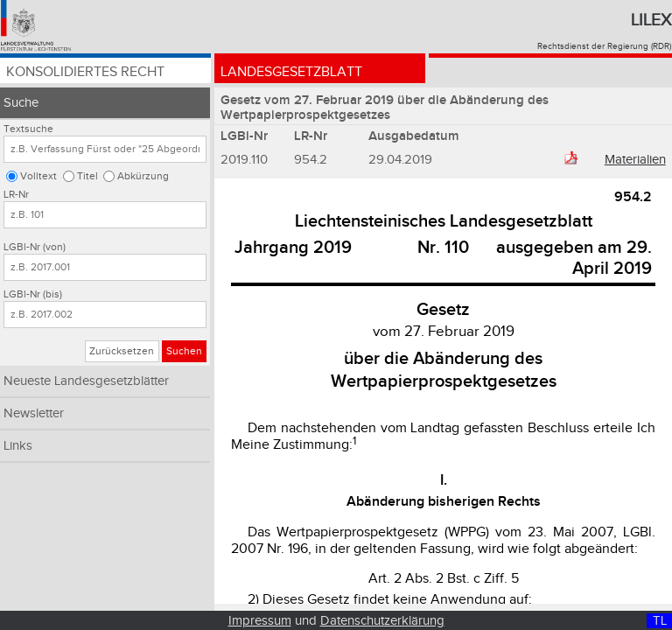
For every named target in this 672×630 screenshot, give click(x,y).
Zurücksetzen (122, 351)
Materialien (635, 160)
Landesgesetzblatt (291, 72)
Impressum (260, 621)
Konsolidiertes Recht (85, 72)
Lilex (651, 20)
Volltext (38, 176)
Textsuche (28, 129)
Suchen (184, 351)
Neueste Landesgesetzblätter (86, 381)
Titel (87, 176)
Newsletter (34, 413)
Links (18, 446)
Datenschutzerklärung (382, 621)
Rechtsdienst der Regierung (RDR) (604, 46)
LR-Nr (16, 195)
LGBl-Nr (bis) (33, 294)
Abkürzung (143, 176)
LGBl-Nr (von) (35, 247)
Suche (21, 103)
